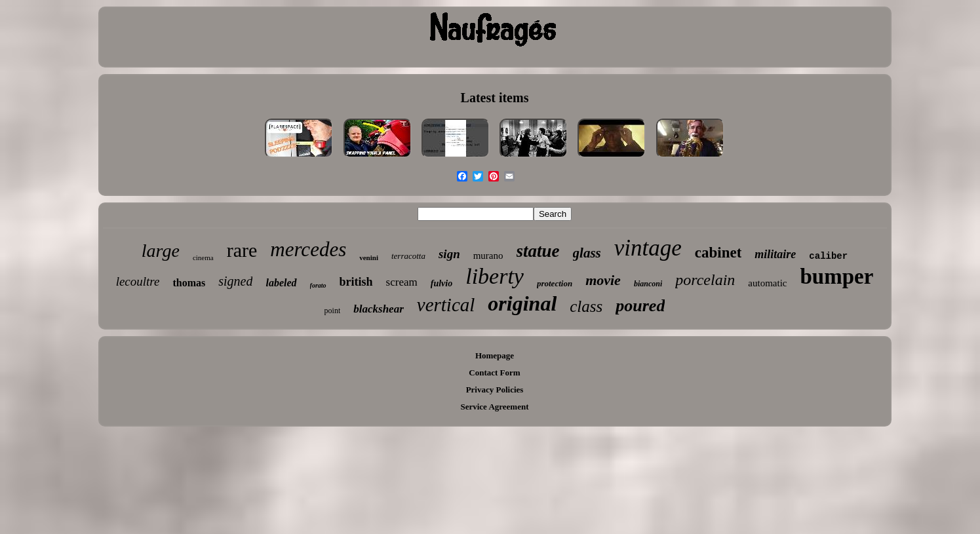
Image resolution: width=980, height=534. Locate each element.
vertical (446, 305)
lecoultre (138, 281)
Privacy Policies (495, 390)
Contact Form (494, 372)
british (356, 282)
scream (402, 282)
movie (603, 280)
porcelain (705, 280)
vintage (648, 248)
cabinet (718, 253)
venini (369, 257)
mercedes (308, 249)
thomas (189, 283)
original (522, 303)
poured (640, 306)
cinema (203, 257)
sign (449, 254)
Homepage (495, 355)
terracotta (408, 256)
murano (488, 256)
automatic (767, 283)
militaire (775, 254)
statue (538, 251)
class (586, 306)
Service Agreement (494, 407)
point (333, 311)
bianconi (648, 284)
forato (318, 285)
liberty (495, 276)
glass (587, 253)
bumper (836, 277)
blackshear (379, 309)
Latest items (495, 98)
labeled (281, 283)
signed (235, 281)
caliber (828, 256)
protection (555, 283)
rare (242, 250)
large (161, 251)
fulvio (441, 283)
